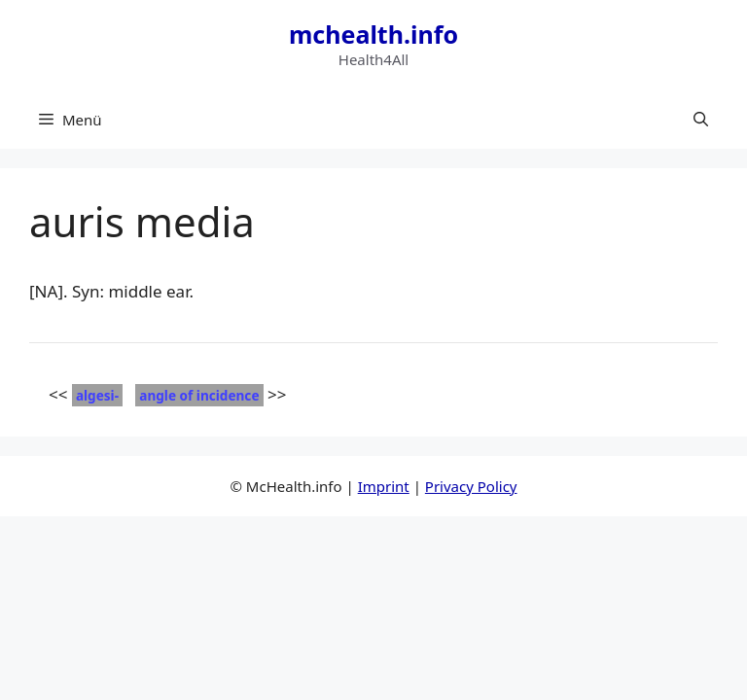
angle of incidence (199, 395)
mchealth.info (373, 34)
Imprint (384, 486)
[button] (701, 120)
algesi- (97, 395)
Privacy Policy (471, 486)
